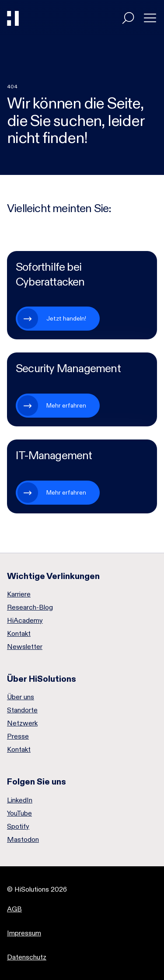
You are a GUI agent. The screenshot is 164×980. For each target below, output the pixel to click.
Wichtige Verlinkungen (53, 576)
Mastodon (23, 840)
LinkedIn (20, 800)
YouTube (19, 813)
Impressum (24, 933)
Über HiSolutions (42, 679)
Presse (18, 736)
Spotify (18, 827)
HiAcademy (25, 621)
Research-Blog (30, 607)
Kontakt (19, 634)
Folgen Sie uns (37, 781)
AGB (14, 909)
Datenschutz (27, 957)
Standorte (22, 710)
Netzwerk (22, 723)
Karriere (19, 594)
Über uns (21, 697)
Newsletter (25, 647)
